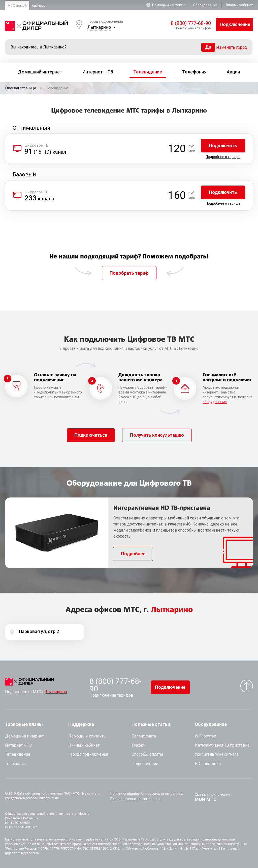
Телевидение (18, 754)
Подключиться (91, 435)
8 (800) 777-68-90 (191, 23)
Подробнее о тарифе (223, 157)
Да (208, 47)
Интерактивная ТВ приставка (222, 745)
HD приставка (208, 764)
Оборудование (205, 5)
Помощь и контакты (166, 5)
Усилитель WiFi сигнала (217, 754)
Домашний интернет (24, 736)
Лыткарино (99, 27)
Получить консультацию (157, 435)
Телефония (15, 764)
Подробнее (133, 554)
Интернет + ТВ (18, 745)
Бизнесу (39, 6)
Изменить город (232, 47)
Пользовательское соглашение (136, 799)
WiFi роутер (205, 736)
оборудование (215, 402)
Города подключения (88, 754)
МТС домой (17, 6)
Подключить (223, 146)
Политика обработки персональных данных (147, 794)
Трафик (138, 745)
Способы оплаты (147, 754)
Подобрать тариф (129, 273)
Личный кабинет (239, 5)
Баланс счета (144, 736)
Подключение (235, 24)
